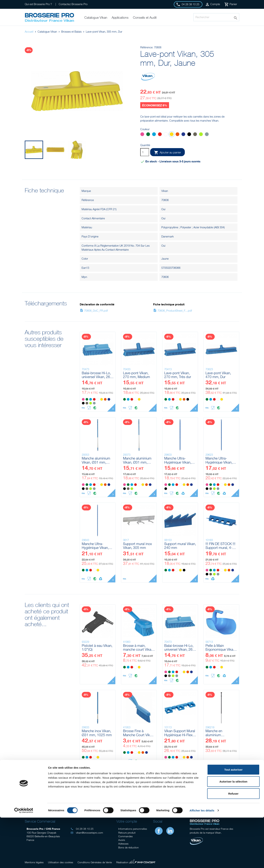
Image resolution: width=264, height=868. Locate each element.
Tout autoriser (233, 820)
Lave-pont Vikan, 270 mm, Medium (136, 375)
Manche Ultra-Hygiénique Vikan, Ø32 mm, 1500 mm (221, 460)
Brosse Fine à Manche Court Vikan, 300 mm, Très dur (139, 733)
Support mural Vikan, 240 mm (180, 546)
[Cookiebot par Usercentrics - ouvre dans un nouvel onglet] (24, 861)
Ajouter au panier (167, 153)
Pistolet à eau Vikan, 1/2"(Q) (97, 647)
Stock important (159, 799)
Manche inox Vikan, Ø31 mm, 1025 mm (97, 733)
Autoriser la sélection (233, 832)
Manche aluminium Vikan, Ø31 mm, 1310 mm (96, 460)
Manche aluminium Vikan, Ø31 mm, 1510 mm (137, 460)
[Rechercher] (216, 17)
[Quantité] (145, 152)
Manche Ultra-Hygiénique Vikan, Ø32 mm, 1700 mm (97, 546)
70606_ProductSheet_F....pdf (173, 311)
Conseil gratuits (104, 799)
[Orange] (177, 135)
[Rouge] (160, 135)
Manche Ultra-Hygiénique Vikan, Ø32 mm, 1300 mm (179, 460)
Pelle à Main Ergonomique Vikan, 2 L (221, 647)
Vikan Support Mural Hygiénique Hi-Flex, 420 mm (180, 733)
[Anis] (201, 135)
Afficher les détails (202, 861)
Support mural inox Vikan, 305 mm (137, 546)
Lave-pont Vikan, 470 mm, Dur (218, 375)
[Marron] (195, 135)
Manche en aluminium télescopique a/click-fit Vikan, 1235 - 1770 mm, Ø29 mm (221, 733)
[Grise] (207, 135)
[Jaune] (172, 135)
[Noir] (189, 135)
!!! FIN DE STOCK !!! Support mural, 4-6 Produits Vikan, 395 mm (220, 546)
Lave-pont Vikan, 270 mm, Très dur (178, 375)
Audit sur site (50, 799)
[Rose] (142, 135)
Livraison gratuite (214, 799)
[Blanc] (166, 135)
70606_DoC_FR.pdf (94, 311)
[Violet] (183, 135)
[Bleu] (154, 135)
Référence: (147, 47)
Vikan (165, 191)
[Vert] (148, 135)
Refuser (233, 844)
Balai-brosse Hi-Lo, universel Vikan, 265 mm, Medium (97, 375)
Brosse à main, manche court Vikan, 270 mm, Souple (139, 647)
